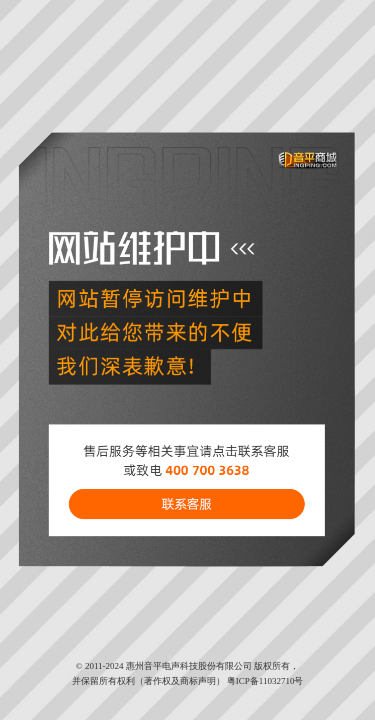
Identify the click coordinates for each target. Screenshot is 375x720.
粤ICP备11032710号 (265, 681)
